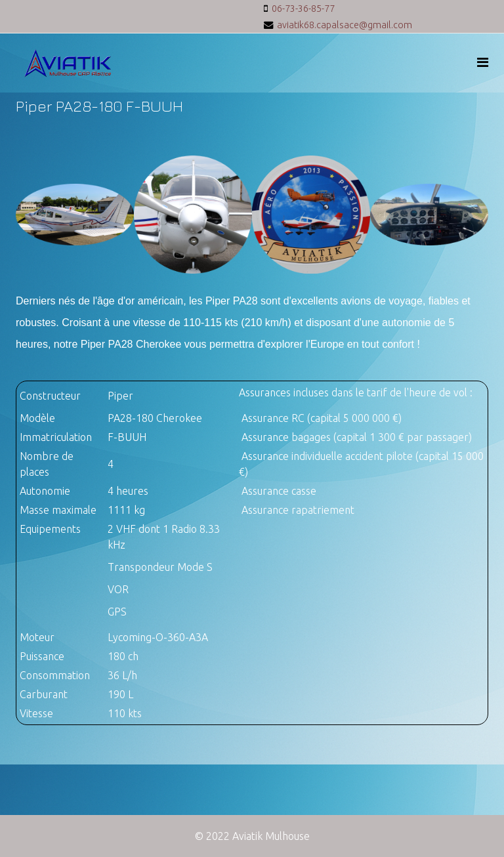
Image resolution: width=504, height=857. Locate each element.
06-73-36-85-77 (303, 9)
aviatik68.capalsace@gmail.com (345, 25)
